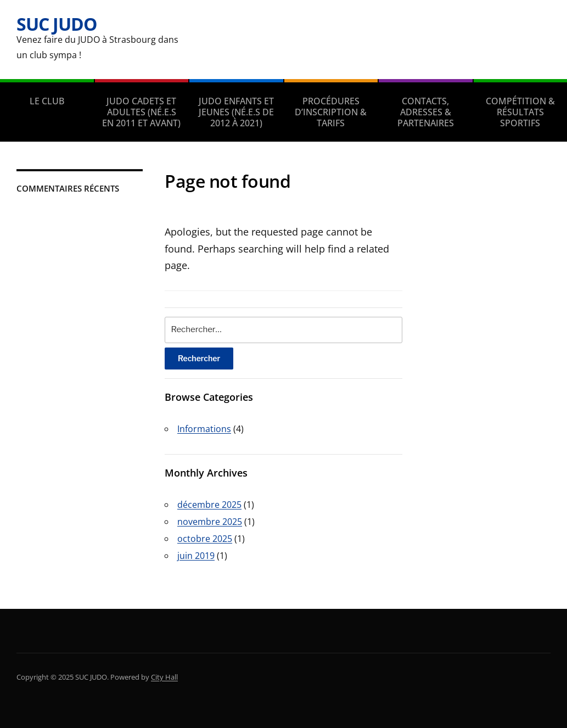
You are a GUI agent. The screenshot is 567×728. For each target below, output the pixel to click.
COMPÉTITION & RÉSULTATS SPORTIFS (520, 112)
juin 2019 (196, 556)
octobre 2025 (205, 539)
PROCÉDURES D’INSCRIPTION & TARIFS (331, 112)
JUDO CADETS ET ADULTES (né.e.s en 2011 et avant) (141, 112)
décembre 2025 (209, 505)
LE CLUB (47, 101)
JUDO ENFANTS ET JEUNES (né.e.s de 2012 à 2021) (236, 112)
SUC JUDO (57, 24)
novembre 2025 (210, 522)
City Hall (164, 677)
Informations (204, 429)
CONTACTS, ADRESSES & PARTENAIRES (426, 112)
